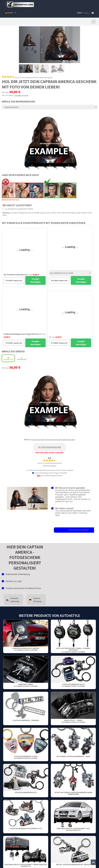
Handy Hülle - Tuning (73, 721)
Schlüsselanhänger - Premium (26, 720)
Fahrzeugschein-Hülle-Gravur (26, 649)
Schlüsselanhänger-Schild (26, 757)
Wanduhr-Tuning (26, 685)
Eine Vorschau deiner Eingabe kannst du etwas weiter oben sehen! (53, 440)
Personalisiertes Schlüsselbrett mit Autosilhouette (73, 829)
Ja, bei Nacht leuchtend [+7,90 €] (18, 209)
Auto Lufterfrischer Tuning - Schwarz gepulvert (73, 650)
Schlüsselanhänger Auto (73, 685)
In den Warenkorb (49, 447)
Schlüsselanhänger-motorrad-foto (26, 828)
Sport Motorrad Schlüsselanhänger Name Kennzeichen (73, 793)
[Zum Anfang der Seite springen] (93, 862)
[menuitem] (11, 13)
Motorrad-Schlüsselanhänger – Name (73, 756)
